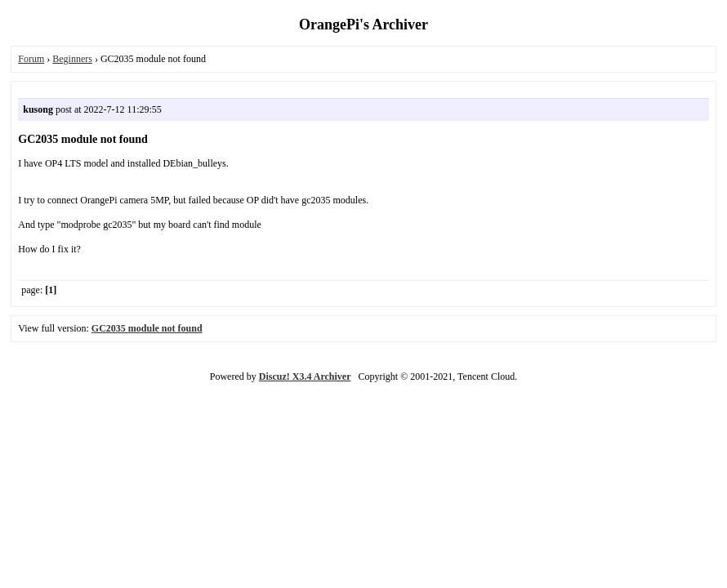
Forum (31, 59)
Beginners (72, 59)
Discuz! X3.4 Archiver (305, 376)
